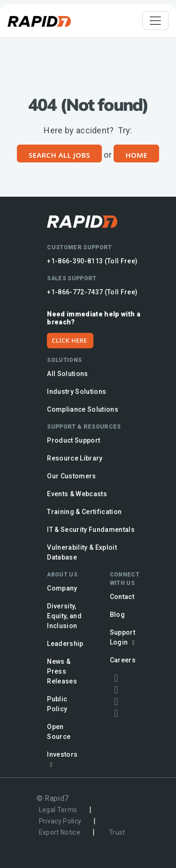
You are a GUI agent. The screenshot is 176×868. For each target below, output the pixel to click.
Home (136, 155)
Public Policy (57, 704)
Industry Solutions (77, 392)
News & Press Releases (62, 671)
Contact (122, 597)
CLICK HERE (69, 340)
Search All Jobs (59, 155)
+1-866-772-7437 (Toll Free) (92, 292)
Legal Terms (58, 810)
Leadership (65, 644)
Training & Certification (84, 512)
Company (62, 588)
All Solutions (67, 374)
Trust (117, 832)
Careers (123, 660)
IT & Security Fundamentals (91, 530)
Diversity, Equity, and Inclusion (64, 616)
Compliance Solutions (83, 409)
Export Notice (60, 832)
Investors (62, 759)
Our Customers (71, 476)
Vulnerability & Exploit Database (82, 552)
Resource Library (75, 458)
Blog (117, 615)
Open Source (59, 732)
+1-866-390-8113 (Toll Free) (92, 261)
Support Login (124, 637)
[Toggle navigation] (155, 21)
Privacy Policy (60, 821)
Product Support (73, 440)
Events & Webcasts (77, 494)
